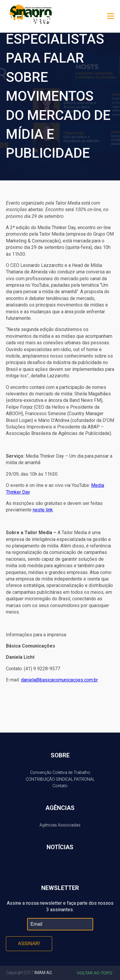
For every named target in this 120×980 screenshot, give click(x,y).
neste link (43, 510)
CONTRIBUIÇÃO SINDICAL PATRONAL (60, 779)
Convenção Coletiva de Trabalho (60, 772)
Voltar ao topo (95, 973)
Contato (60, 786)
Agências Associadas (60, 825)
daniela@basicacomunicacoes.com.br (59, 680)
